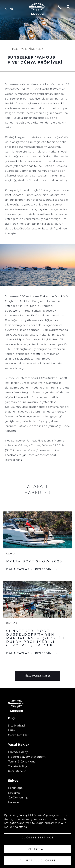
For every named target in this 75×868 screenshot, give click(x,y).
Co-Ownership (18, 797)
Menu (10, 9)
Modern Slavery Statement (27, 757)
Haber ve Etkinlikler (25, 49)
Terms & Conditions (22, 761)
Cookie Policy (17, 766)
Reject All (38, 849)
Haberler (14, 802)
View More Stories (37, 676)
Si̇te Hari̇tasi (16, 725)
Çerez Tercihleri (19, 735)
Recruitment (17, 771)
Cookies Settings (38, 837)
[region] (37, 836)
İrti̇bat (12, 730)
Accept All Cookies (38, 860)
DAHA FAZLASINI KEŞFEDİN (29, 569)
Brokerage (15, 788)
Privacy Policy (18, 752)
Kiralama (14, 793)
